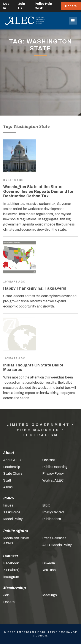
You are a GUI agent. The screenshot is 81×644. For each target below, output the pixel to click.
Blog (46, 505)
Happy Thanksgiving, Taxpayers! (35, 288)
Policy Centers (53, 512)
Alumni (8, 487)
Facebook (11, 563)
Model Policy (13, 519)
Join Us (22, 6)
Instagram (11, 577)
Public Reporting (55, 467)
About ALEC (13, 460)
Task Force (12, 512)
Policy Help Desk (43, 6)
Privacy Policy (53, 473)
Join (6, 595)
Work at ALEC (53, 480)
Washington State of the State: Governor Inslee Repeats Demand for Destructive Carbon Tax (38, 191)
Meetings (50, 595)
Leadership (12, 467)
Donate (71, 6)
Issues (8, 505)
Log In (6, 6)
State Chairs (13, 473)
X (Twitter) (11, 570)
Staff (7, 480)
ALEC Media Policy (57, 545)
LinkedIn (49, 563)
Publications (52, 519)
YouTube (49, 570)
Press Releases (54, 538)
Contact (49, 460)
